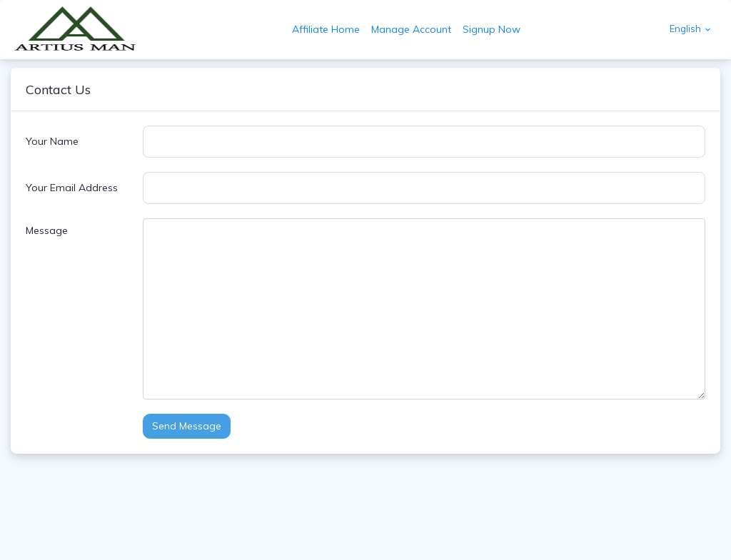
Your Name (52, 141)
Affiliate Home (326, 29)
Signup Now (491, 29)
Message (47, 230)
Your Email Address (72, 188)
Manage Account (411, 29)
